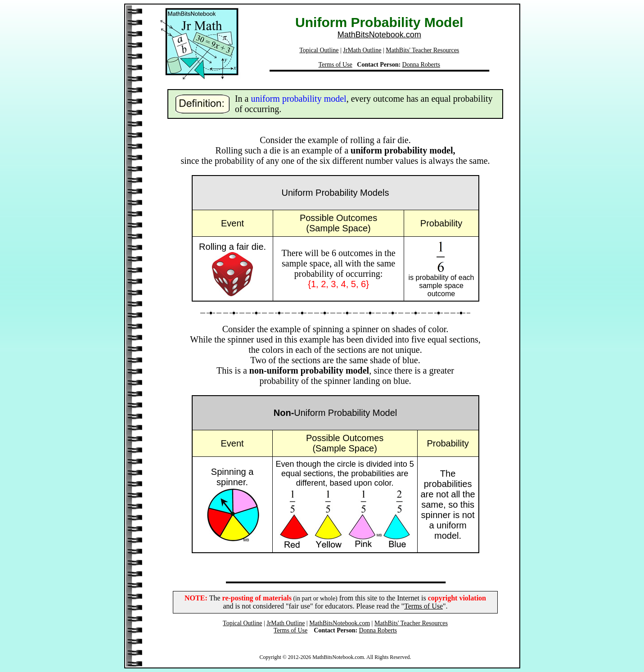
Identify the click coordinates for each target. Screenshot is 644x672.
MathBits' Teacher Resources (422, 50)
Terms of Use (336, 65)
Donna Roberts (421, 65)
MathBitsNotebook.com (379, 35)
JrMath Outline (362, 50)
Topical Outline (319, 50)
